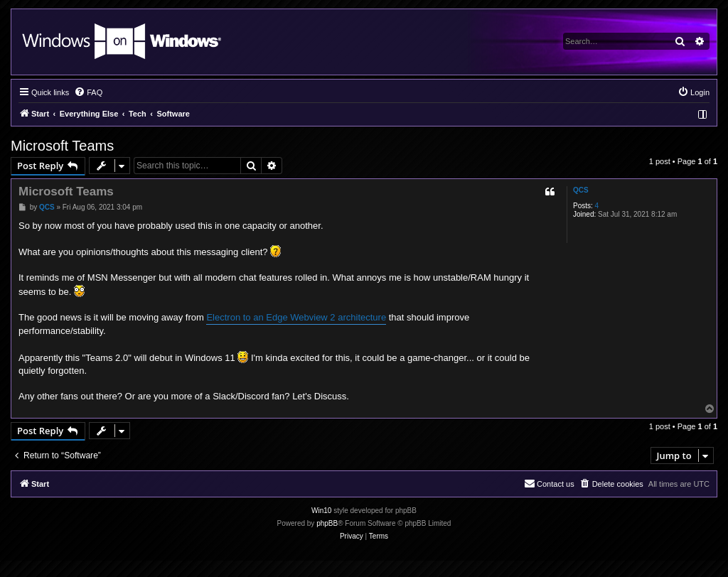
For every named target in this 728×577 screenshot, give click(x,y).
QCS (581, 190)
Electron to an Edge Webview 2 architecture (296, 317)
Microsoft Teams (62, 146)
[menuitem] (88, 92)
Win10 (321, 511)
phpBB (327, 523)
